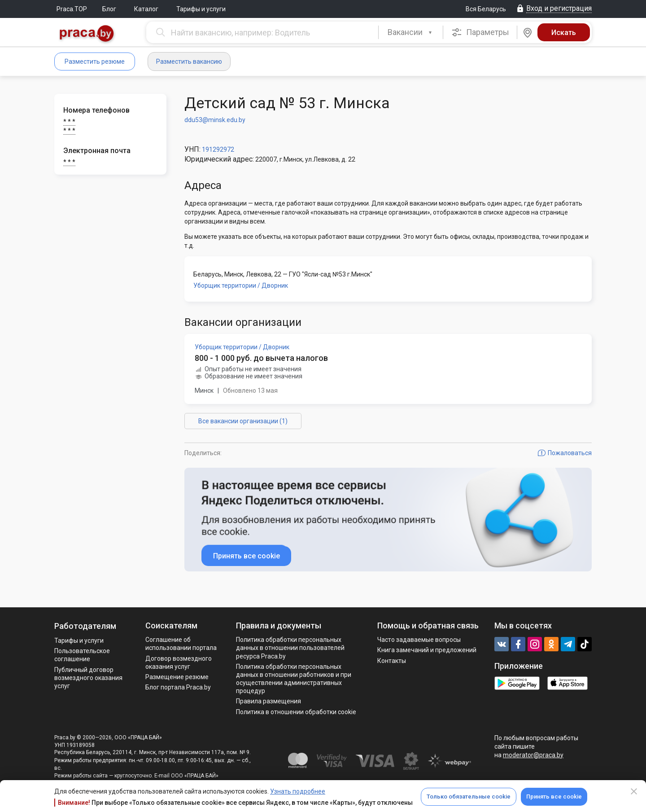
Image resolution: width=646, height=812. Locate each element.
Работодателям (85, 626)
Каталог (146, 9)
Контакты (392, 661)
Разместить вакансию (189, 61)
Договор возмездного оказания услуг (179, 663)
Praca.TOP (72, 9)
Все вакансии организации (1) (243, 421)
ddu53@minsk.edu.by (215, 120)
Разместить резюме (95, 61)
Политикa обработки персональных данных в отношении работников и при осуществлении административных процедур (294, 679)
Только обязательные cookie (469, 797)
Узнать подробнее (298, 791)
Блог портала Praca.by (178, 687)
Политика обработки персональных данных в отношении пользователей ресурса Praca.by (290, 648)
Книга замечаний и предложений (427, 650)
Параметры (480, 32)
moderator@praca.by (533, 755)
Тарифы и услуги (201, 9)
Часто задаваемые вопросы (419, 640)
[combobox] (411, 32)
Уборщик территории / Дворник (241, 285)
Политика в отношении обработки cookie (296, 712)
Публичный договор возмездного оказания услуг (88, 678)
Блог (109, 9)
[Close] (634, 791)
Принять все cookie (554, 797)
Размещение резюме (177, 677)
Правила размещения (268, 701)
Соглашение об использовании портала (181, 644)
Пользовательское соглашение (82, 655)
